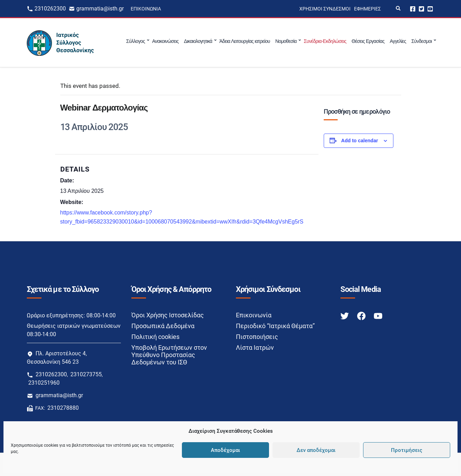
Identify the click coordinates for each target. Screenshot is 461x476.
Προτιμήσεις (407, 450)
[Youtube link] (378, 315)
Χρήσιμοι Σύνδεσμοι (325, 9)
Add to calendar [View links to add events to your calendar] (360, 141)
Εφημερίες (367, 9)
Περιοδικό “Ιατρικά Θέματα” (275, 326)
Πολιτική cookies (155, 337)
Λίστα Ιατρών (255, 347)
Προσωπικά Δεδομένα (163, 326)
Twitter (421, 9)
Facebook (413, 9)
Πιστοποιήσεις (257, 337)
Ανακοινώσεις (165, 41)
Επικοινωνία (146, 9)
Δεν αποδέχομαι (316, 450)
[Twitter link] (345, 315)
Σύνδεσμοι (422, 41)
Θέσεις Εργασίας (368, 41)
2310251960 (44, 383)
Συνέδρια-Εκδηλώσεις (325, 41)
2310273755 (86, 374)
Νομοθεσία (286, 41)
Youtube (430, 9)
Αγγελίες (398, 41)
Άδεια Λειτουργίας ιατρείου (244, 41)
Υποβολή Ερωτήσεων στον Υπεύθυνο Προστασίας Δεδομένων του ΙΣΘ (169, 355)
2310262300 (50, 9)
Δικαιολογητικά (198, 41)
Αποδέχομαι (225, 450)
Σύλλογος (136, 41)
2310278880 (63, 408)
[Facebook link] (362, 315)
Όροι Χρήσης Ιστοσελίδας (168, 315)
